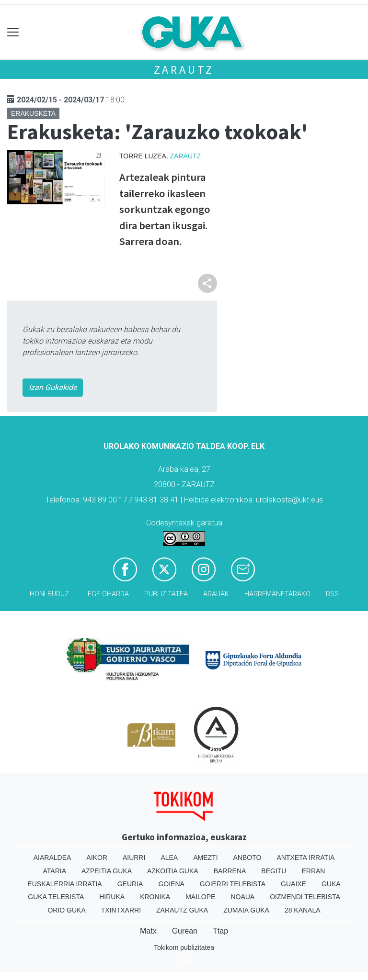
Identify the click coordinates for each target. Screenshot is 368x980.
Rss (332, 594)
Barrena (230, 871)
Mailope (200, 897)
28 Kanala (303, 910)
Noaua (242, 897)
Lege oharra (107, 594)
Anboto (247, 857)
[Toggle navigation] (13, 32)
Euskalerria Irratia (64, 884)
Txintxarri (121, 910)
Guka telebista (56, 897)
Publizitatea (166, 594)
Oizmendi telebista (305, 897)
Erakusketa (33, 113)
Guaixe (293, 884)
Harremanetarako (277, 594)
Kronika (155, 897)
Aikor (97, 857)
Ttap (220, 931)
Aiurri (134, 857)
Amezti (205, 857)
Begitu (274, 871)
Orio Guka (66, 910)
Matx (148, 931)
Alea (169, 857)
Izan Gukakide (53, 387)
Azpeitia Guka (107, 871)
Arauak (216, 594)
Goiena (171, 884)
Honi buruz (49, 594)
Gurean (185, 931)
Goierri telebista (233, 884)
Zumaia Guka (246, 910)
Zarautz (184, 70)
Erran (313, 871)
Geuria (130, 884)
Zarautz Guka (182, 910)
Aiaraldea (52, 857)
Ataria (55, 871)
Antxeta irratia (305, 857)
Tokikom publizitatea (184, 947)
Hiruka (112, 897)
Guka (331, 884)
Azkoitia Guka (173, 871)
